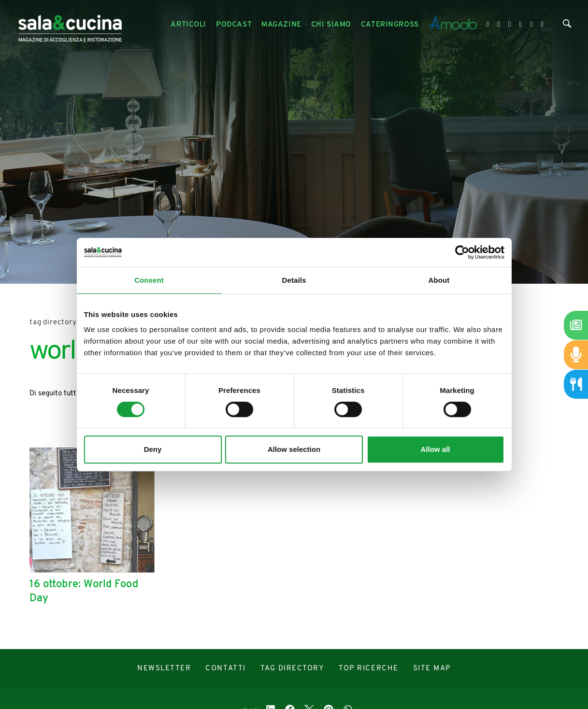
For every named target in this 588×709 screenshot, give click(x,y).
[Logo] (70, 25)
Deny (153, 449)
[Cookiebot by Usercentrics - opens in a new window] (462, 252)
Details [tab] (294, 280)
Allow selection (294, 449)
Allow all (436, 449)
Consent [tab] (149, 280)
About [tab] (439, 280)
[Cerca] (567, 26)
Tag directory (53, 323)
